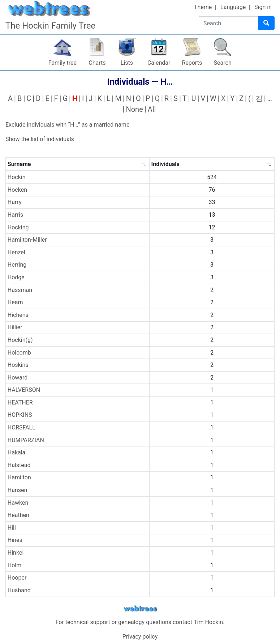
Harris (15, 215)
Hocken (17, 190)
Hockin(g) (20, 340)
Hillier (15, 327)
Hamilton (19, 477)
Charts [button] (97, 63)
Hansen (18, 490)
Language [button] (233, 7)
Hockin (17, 177)
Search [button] (223, 63)
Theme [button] (203, 7)
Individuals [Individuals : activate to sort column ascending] (165, 164)
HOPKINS (20, 415)
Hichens (18, 315)
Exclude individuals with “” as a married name (67, 125)
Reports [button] (192, 63)
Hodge (16, 277)
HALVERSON (24, 390)
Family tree (63, 63)
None (134, 109)
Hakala (17, 452)
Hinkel (16, 553)
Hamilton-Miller (27, 240)
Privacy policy (140, 637)
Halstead (19, 465)
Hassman (20, 290)
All (152, 109)
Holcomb (19, 353)
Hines (15, 540)
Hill (12, 528)
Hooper (17, 578)
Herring (17, 265)
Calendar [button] (159, 63)
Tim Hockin (208, 622)
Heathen (18, 515)
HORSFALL (21, 427)
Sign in (263, 7)
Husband (19, 590)
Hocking (18, 227)
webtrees (140, 609)
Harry (15, 202)
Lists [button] (127, 63)
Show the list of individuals (40, 139)
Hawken (18, 503)
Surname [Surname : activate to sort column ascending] (19, 164)
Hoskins (18, 365)
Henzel (16, 252)
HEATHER (20, 402)
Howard (18, 378)
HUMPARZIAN (26, 440)
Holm (14, 565)
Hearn (15, 302)
